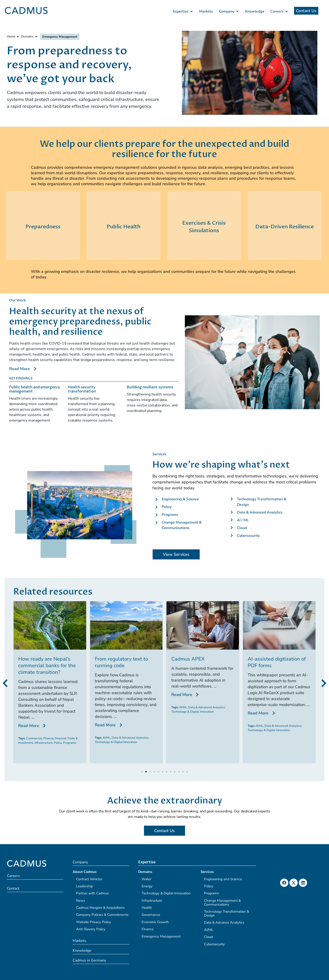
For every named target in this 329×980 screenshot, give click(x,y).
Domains (27, 36)
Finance (113, 738)
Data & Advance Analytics (224, 922)
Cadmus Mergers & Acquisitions (100, 908)
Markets (79, 941)
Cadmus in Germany (89, 960)
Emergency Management (161, 936)
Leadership (85, 886)
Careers (13, 876)
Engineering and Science (223, 879)
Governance (151, 915)
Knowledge (82, 951)
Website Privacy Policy (94, 922)
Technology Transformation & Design (227, 913)
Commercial (99, 738)
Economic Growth (155, 922)
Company (80, 862)
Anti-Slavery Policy (91, 929)
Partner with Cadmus (92, 893)
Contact (13, 888)
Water (146, 879)
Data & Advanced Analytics (195, 738)
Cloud (208, 937)
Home (11, 36)
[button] (5, 683)
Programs (134, 743)
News (81, 901)
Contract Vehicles (89, 879)
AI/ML (171, 738)
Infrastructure (108, 743)
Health (147, 908)
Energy (147, 886)
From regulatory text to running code (186, 662)
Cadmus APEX (253, 659)
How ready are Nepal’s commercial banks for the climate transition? (112, 666)
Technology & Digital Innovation (181, 742)
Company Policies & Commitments (102, 915)
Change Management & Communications (222, 902)
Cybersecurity (214, 944)
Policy (123, 743)
